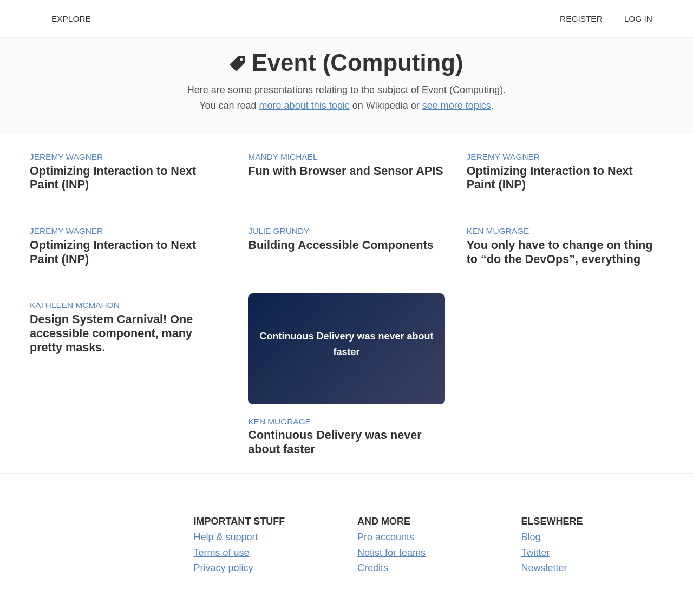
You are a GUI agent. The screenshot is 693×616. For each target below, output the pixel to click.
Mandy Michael (283, 157)
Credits (373, 568)
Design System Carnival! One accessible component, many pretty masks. (111, 333)
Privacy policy (224, 568)
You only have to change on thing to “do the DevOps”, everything (560, 252)
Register (581, 19)
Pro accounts (386, 537)
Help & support (226, 537)
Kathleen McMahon (75, 305)
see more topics (457, 106)
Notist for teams (391, 553)
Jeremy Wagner (66, 157)
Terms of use (222, 553)
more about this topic (305, 106)
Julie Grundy (279, 231)
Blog (531, 537)
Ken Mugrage (498, 231)
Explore (71, 19)
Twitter (536, 553)
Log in (638, 19)
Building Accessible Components (341, 245)
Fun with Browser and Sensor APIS (345, 171)
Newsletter (544, 568)
